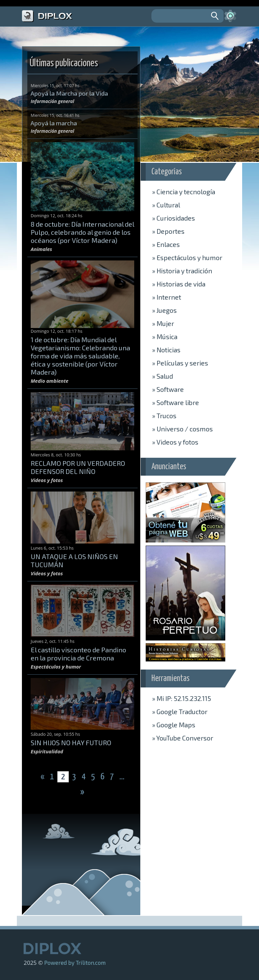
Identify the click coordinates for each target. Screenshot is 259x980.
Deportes (168, 231)
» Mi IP (182, 698)
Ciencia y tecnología (184, 192)
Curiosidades (174, 218)
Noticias (166, 350)
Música (165, 336)
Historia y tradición (182, 271)
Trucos (164, 416)
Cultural (166, 205)
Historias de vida (179, 284)
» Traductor (180, 711)
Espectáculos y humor (187, 257)
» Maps (174, 725)
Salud (163, 376)
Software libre (176, 402)
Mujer (163, 323)
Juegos (164, 310)
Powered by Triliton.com (75, 962)
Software (168, 389)
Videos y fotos (175, 442)
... (122, 777)
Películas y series (180, 363)
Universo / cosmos (182, 429)
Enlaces (166, 244)
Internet (167, 297)
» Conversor (183, 738)
